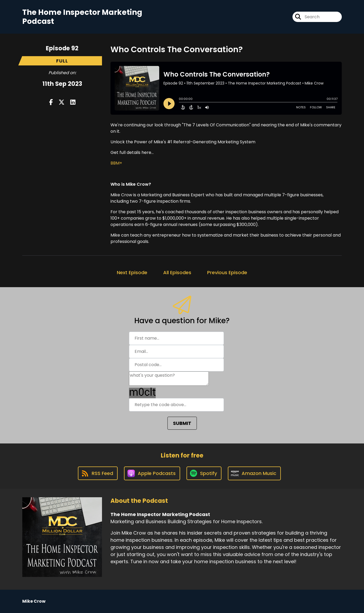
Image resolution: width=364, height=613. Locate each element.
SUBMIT (182, 423)
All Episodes (177, 272)
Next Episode (132, 272)
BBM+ (116, 163)
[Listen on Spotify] (204, 473)
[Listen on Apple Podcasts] (152, 473)
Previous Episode (227, 272)
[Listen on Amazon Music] (254, 473)
